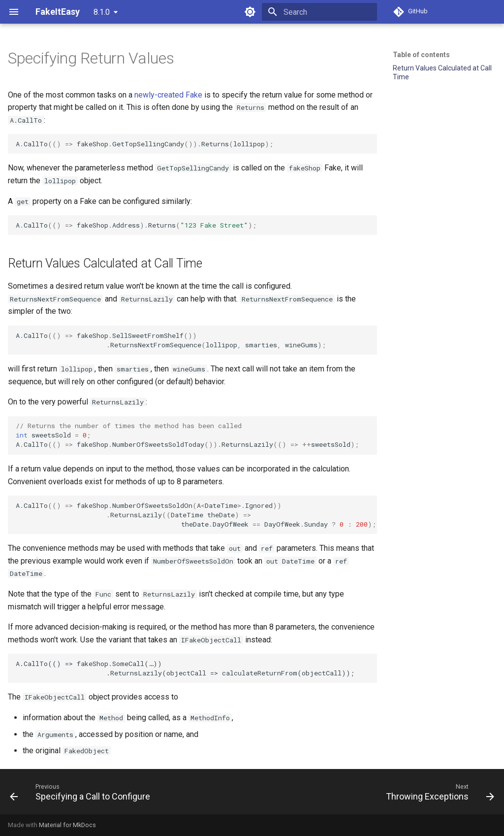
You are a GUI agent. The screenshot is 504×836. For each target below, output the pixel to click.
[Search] (319, 12)
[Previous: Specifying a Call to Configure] (82, 792)
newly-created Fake (168, 95)
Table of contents (421, 55)
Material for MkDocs (67, 825)
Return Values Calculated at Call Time (442, 72)
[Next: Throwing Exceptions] (438, 792)
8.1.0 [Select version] (102, 12)
